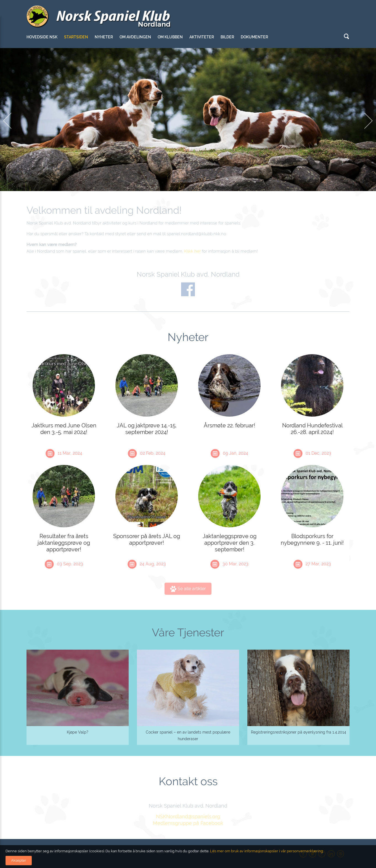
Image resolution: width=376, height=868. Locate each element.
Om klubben (170, 37)
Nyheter (104, 37)
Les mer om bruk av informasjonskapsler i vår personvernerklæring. (266, 851)
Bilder (227, 37)
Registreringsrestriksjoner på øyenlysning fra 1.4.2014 (299, 732)
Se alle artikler (188, 591)
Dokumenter (254, 37)
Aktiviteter (202, 37)
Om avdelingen (135, 37)
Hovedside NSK (42, 37)
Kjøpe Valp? (78, 732)
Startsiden (76, 37)
